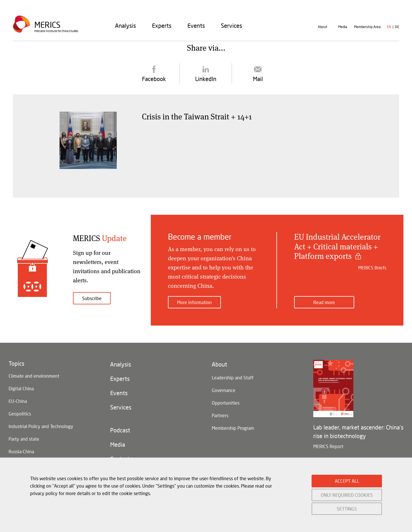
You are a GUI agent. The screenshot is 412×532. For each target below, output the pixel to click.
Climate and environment (34, 376)
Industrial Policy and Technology (41, 426)
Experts (162, 25)
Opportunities (226, 403)
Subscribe (92, 298)
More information (194, 302)
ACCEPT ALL (347, 481)
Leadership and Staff (233, 378)
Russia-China (21, 451)
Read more (324, 302)
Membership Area (367, 27)
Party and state (24, 439)
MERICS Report (328, 446)
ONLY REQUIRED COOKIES (347, 495)
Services (231, 25)
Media (343, 27)
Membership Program (233, 428)
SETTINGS (347, 509)
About (323, 27)
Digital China (21, 388)
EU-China (18, 401)
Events (196, 25)
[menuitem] (125, 25)
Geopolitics (20, 414)
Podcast (120, 430)
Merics (47, 25)
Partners (220, 415)
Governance (224, 390)
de (397, 27)
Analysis (125, 25)
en (389, 27)
